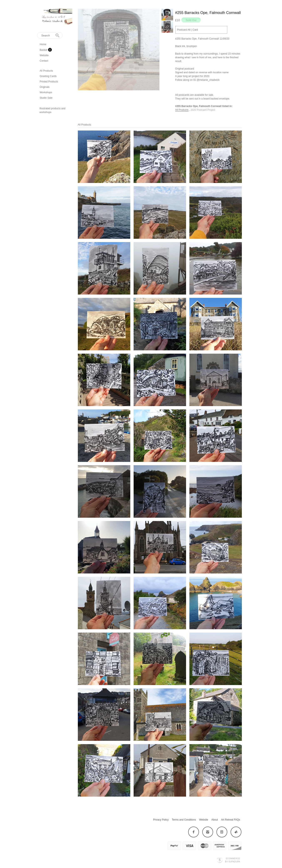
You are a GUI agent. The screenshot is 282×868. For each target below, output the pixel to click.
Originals (45, 87)
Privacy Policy (161, 820)
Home (43, 44)
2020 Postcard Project (203, 110)
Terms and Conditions (184, 820)
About (214, 820)
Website (44, 55)
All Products (46, 71)
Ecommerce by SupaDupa (232, 860)
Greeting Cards (48, 76)
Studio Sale (46, 98)
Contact (44, 61)
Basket (44, 50)
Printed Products (49, 82)
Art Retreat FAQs (230, 820)
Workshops (46, 92)
